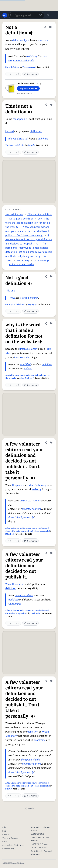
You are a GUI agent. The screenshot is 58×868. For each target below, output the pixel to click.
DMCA (5, 842)
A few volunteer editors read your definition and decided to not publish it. (29, 239)
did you (12, 139)
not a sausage (42, 260)
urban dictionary (28, 349)
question (43, 40)
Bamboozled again (23, 61)
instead (10, 132)
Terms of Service (10, 838)
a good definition (29, 298)
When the (11, 584)
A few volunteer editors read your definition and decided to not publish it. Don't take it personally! (27, 231)
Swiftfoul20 (36, 613)
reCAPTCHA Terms (39, 848)
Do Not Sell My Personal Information (41, 853)
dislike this (36, 132)
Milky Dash (10, 534)
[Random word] (41, 15)
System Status (37, 834)
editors (20, 584)
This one (10, 291)
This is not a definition (15, 145)
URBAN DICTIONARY (30, 501)
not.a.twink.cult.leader (22, 264)
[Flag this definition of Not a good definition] (51, 276)
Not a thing (23, 260)
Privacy (6, 835)
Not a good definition (21, 219)
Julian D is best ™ (27, 378)
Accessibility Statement (13, 845)
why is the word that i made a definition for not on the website (28, 223)
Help (4, 831)
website (28, 369)
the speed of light (31, 760)
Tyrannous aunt (30, 67)
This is (12, 298)
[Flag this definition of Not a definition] (50, 27)
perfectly (36, 489)
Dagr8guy (32, 304)
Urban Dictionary (37, 485)
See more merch (24, 94)
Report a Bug (8, 849)
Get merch (30, 74)
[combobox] (26, 15)
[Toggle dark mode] (48, 15)
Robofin (32, 145)
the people (18, 485)
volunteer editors (31, 509)
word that (25, 364)
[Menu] (53, 15)
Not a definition (12, 67)
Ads (4, 827)
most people (20, 119)
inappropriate (22, 357)
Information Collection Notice (41, 829)
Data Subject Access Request (40, 839)
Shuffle (29, 809)
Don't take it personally (21, 517)
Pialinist (9, 789)
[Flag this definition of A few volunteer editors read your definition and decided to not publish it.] (51, 553)
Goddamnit (15, 604)
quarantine (40, 740)
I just (27, 40)
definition (18, 40)
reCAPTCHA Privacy (40, 844)
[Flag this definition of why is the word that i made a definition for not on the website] (51, 323)
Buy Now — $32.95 (28, 88)
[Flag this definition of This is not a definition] (51, 105)
